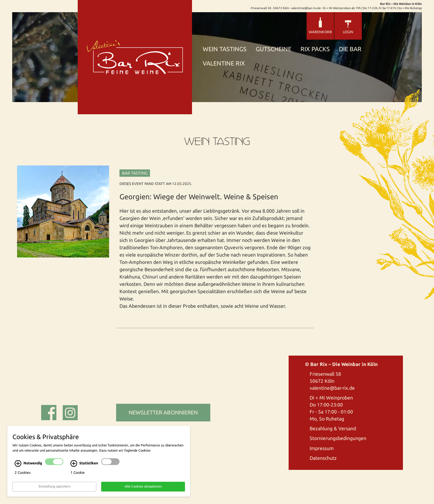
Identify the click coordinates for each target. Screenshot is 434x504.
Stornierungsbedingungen (338, 438)
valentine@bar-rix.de (332, 388)
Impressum (322, 448)
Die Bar (350, 49)
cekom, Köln (126, 431)
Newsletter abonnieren (163, 412)
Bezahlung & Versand (333, 428)
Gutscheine (274, 49)
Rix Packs (315, 49)
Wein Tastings (225, 49)
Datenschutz (323, 458)
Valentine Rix (224, 64)
